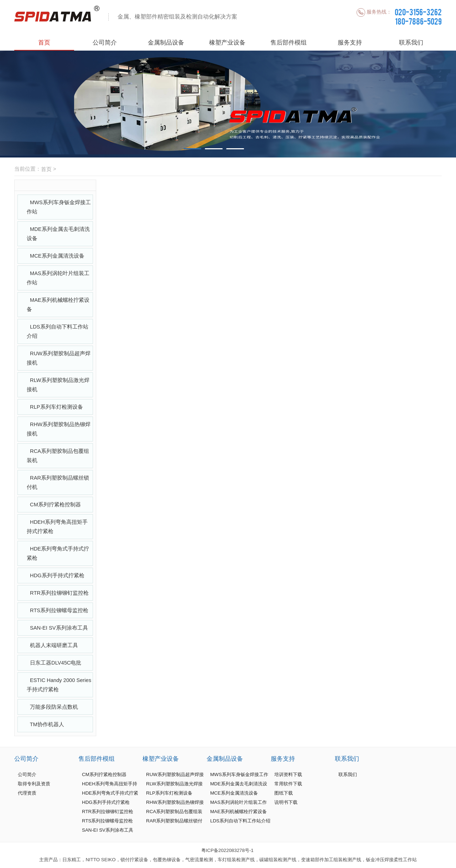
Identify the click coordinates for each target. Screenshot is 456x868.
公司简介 (105, 42)
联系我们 (411, 42)
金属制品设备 (166, 42)
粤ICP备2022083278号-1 (227, 850)
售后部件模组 (289, 42)
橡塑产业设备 (227, 42)
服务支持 (350, 42)
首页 (44, 42)
